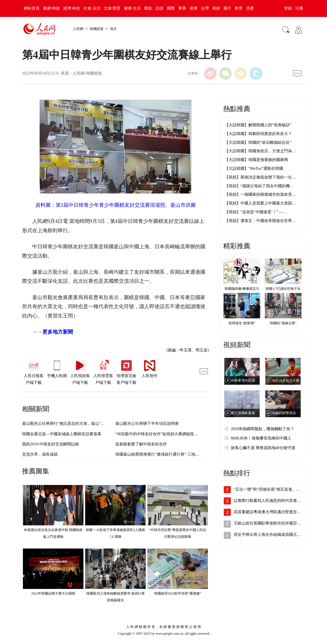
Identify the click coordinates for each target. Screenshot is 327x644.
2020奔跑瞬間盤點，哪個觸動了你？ (263, 429)
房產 (250, 8)
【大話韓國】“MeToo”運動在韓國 (254, 168)
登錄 (288, 8)
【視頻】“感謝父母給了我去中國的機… (259, 186)
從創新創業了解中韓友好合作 (141, 444)
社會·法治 (92, 8)
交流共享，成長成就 (40, 454)
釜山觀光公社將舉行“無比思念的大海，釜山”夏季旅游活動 (73, 424)
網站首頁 (32, 8)
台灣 (205, 8)
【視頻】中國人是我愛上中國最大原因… (260, 203)
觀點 (148, 8)
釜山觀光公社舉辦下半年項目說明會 (147, 424)
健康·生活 (132, 8)
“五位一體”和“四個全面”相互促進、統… (269, 489)
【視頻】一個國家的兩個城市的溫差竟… (260, 194)
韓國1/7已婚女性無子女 (283, 289)
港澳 (193, 8)
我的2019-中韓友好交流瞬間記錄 (50, 444)
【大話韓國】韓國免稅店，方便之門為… (260, 151)
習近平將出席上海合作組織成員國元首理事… (273, 535)
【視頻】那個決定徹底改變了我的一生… (260, 177)
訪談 (160, 8)
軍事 (182, 8)
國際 (171, 8)
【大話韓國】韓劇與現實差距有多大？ (258, 134)
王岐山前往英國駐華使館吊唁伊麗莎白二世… (273, 523)
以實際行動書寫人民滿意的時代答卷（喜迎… (273, 501)
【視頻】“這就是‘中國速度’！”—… (255, 212)
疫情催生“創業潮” (242, 323)
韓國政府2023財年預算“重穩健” (178, 593)
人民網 (78, 29)
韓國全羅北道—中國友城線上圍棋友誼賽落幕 (62, 434)
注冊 (299, 8)
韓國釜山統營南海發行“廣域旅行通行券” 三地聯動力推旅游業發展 (173, 454)
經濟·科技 (72, 8)
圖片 (227, 8)
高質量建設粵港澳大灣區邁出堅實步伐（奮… (273, 512)
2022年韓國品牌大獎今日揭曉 (53, 593)
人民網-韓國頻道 (87, 73)
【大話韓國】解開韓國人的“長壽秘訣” (258, 125)
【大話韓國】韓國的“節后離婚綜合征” (258, 142)
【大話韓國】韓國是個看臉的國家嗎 (256, 160)
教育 (239, 8)
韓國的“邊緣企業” (283, 323)
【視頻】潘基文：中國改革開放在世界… (260, 221)
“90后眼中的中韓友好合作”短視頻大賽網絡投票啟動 (161, 434)
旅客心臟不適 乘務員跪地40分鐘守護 (263, 448)
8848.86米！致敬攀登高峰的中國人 (261, 438)
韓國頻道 (97, 29)
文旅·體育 (112, 8)
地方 (113, 29)
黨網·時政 (51, 8)
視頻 (216, 8)
